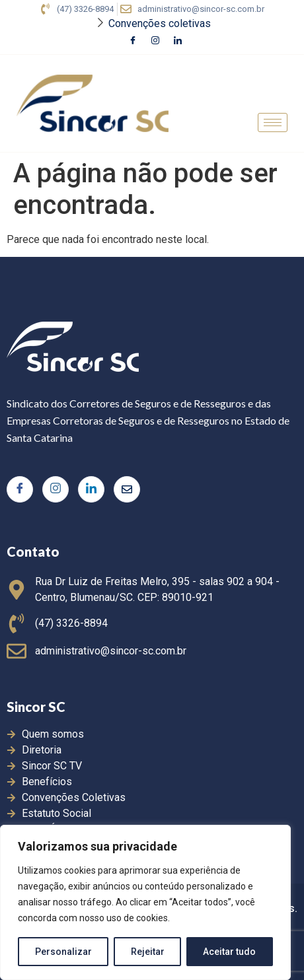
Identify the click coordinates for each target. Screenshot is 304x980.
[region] (145, 903)
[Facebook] (133, 42)
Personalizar (63, 952)
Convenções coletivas (160, 23)
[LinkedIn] (178, 42)
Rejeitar (148, 952)
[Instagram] (155, 42)
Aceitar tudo (230, 952)
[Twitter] (127, 489)
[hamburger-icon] (273, 122)
